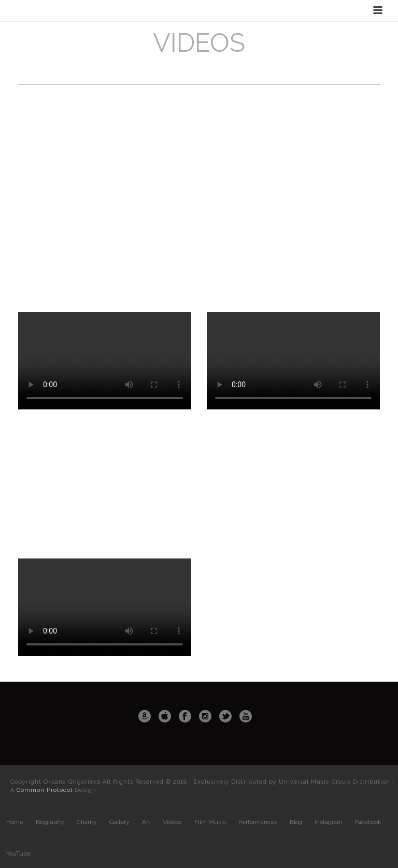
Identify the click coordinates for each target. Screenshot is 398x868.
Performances (258, 822)
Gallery (119, 822)
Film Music (210, 822)
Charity (87, 822)
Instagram (329, 822)
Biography (50, 822)
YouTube (18, 854)
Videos (172, 822)
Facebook (368, 822)
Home (15, 822)
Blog (296, 822)
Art (146, 822)
